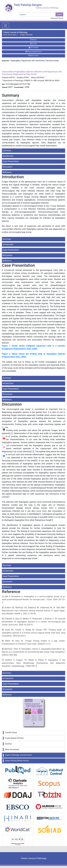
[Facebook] (4, 421)
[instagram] (4, 447)
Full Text (33, 44)
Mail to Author (34, 56)
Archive (8, 744)
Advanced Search (57, 18)
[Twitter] (4, 430)
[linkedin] (4, 456)
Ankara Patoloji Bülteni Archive (17, 761)
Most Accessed (12, 749)
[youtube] (4, 438)
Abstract (33, 40)
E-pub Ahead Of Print (14, 738)
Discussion (7, 167)
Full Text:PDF (33, 48)
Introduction (8, 156)
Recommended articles (33, 52)
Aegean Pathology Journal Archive (18, 755)
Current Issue (11, 732)
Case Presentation (11, 161)
